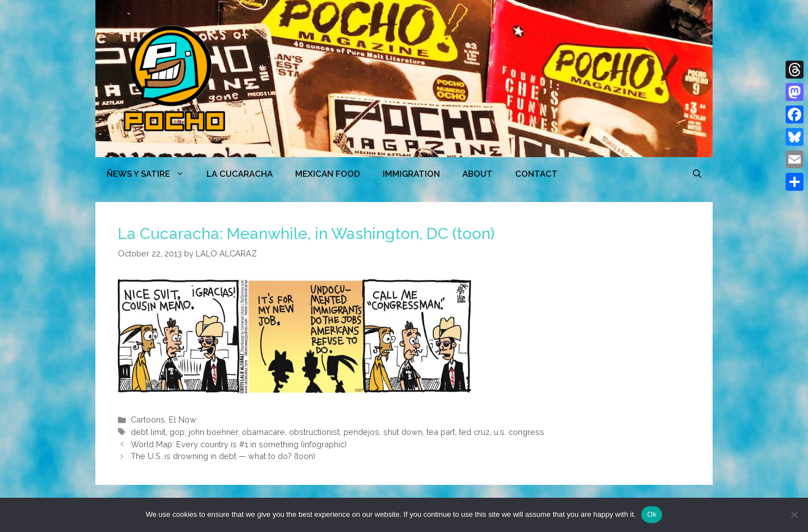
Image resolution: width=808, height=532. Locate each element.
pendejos (361, 432)
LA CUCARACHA (240, 174)
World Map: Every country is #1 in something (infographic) (239, 444)
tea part (441, 432)
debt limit (148, 432)
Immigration (411, 174)
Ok (652, 514)
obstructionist (314, 432)
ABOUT (478, 174)
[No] (794, 515)
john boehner (213, 432)
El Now (183, 419)
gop (177, 432)
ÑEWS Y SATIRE (151, 174)
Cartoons (148, 419)
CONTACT (536, 174)
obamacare (263, 432)
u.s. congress (519, 432)
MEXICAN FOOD (328, 174)
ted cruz (474, 432)
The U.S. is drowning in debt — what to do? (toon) (223, 456)
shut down (403, 432)
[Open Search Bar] (697, 174)
